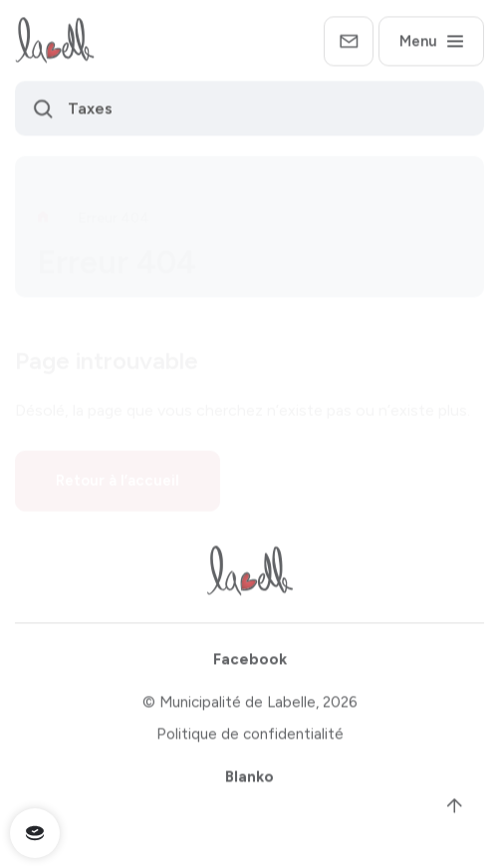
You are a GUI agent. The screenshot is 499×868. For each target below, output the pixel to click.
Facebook (250, 663)
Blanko (249, 779)
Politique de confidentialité (250, 738)
